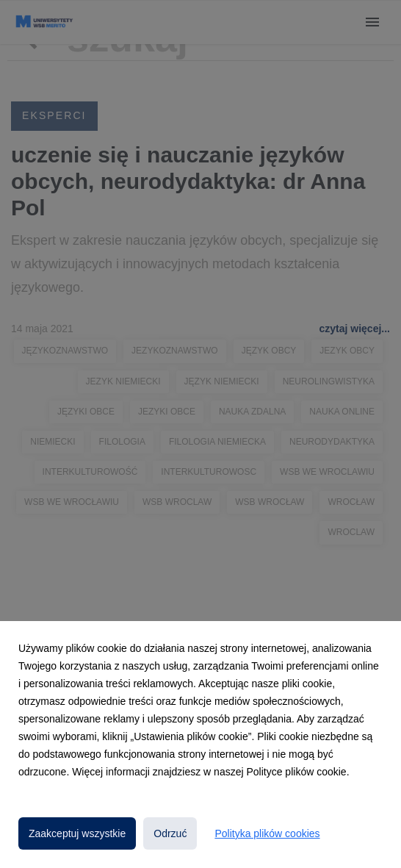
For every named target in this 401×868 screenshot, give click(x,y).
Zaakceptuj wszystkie (77, 833)
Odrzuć (170, 833)
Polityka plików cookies (267, 833)
